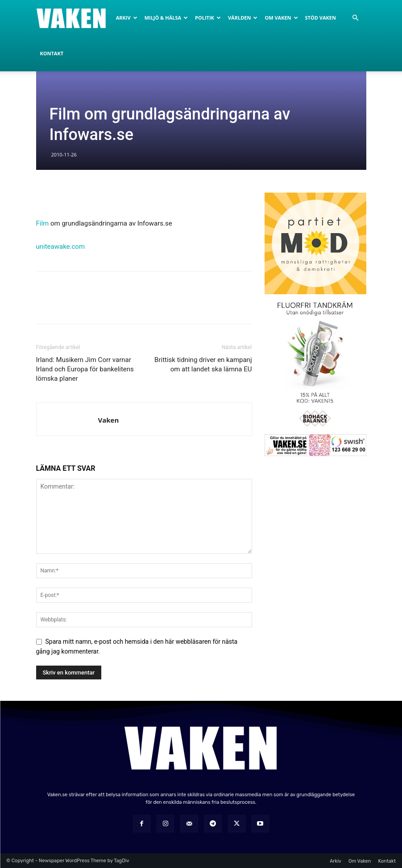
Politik (208, 18)
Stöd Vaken (321, 18)
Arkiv (127, 18)
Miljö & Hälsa (166, 18)
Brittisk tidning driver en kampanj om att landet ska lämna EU (203, 364)
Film (43, 223)
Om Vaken (281, 18)
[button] (356, 18)
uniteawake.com (61, 247)
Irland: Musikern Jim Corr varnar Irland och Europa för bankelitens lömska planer (85, 369)
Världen (243, 18)
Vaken (109, 420)
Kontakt (52, 53)
